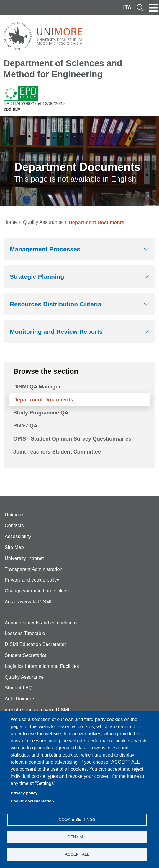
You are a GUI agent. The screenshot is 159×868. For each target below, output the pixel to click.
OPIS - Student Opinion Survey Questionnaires (72, 439)
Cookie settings (77, 819)
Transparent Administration (34, 569)
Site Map (14, 547)
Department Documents (43, 400)
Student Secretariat (26, 655)
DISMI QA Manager (37, 387)
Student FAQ (19, 688)
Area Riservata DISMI (28, 602)
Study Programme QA (41, 413)
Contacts (14, 526)
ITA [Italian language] (127, 7)
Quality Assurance (43, 222)
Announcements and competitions (41, 623)
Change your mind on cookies (37, 591)
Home (10, 222)
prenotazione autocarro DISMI (37, 710)
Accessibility (18, 536)
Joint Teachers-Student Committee (57, 452)
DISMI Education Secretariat (35, 644)
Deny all (77, 837)
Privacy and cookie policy (32, 580)
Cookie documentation (32, 801)
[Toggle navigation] (153, 8)
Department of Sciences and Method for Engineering (63, 69)
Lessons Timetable (25, 633)
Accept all (77, 854)
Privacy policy (24, 793)
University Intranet (24, 558)
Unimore (14, 515)
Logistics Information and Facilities (42, 666)
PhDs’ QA (25, 426)
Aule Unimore (19, 699)
